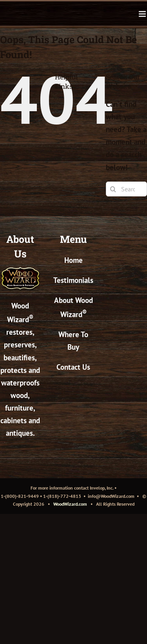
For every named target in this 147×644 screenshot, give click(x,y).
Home (73, 260)
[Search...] (126, 189)
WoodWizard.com (70, 504)
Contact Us (73, 367)
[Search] (113, 189)
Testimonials (73, 280)
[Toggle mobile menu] (143, 14)
